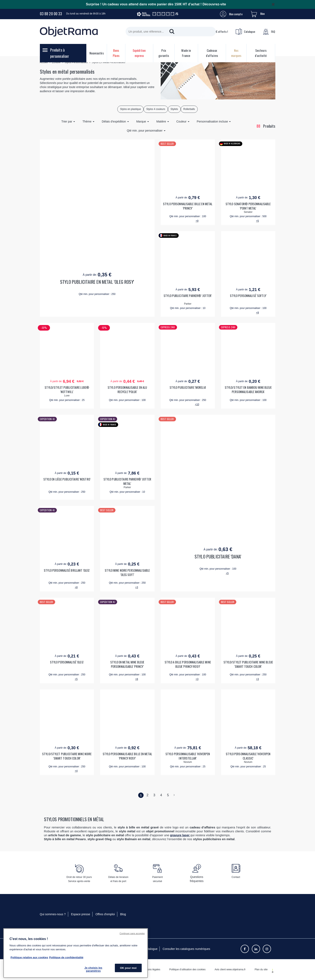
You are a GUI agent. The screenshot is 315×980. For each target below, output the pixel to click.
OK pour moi (128, 968)
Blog (123, 914)
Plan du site (261, 969)
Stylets (174, 109)
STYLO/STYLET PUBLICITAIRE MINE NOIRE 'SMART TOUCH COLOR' (67, 756)
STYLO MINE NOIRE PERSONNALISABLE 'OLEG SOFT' (127, 572)
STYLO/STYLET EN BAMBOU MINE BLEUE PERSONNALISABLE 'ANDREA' (248, 390)
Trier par (68, 121)
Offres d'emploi (105, 914)
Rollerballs (189, 109)
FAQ (269, 32)
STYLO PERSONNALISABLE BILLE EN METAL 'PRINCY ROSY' (127, 756)
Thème (88, 121)
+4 (76, 771)
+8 (76, 587)
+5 (257, 221)
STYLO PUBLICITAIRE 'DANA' (218, 557)
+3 (137, 587)
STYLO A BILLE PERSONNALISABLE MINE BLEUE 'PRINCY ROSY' (188, 664)
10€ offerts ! (216, 32)
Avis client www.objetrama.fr (230, 969)
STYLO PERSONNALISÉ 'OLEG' (67, 662)
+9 (197, 221)
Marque (143, 121)
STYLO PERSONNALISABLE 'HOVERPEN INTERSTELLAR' (188, 756)
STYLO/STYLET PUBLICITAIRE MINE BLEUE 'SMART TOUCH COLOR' (248, 664)
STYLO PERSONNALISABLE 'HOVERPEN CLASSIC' (248, 756)
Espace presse (81, 914)
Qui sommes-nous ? (53, 914)
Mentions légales (151, 969)
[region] (76, 953)
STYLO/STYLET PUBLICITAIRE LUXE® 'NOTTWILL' (67, 390)
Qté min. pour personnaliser (146, 131)
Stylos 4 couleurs (156, 109)
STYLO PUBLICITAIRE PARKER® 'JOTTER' (188, 296)
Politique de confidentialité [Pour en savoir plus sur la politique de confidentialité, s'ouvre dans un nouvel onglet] (66, 957)
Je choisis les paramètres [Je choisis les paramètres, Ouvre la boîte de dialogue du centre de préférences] (93, 969)
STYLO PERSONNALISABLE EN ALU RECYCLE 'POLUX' (127, 390)
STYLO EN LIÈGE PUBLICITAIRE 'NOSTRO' (67, 479)
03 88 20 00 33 (51, 14)
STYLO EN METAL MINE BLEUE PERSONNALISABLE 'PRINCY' (127, 664)
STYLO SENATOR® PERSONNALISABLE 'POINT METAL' (248, 206)
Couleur (183, 121)
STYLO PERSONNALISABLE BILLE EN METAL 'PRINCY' (188, 206)
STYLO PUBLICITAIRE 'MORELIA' (188, 387)
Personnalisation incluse (214, 121)
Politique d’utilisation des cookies (187, 969)
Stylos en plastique (130, 109)
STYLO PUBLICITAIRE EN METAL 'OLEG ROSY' (97, 282)
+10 (197, 404)
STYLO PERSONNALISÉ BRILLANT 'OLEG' (67, 570)
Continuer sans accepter (132, 933)
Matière (163, 121)
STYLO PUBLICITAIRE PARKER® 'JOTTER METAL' (127, 481)
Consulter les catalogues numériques (186, 949)
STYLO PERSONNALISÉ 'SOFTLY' (248, 296)
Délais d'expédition (115, 121)
